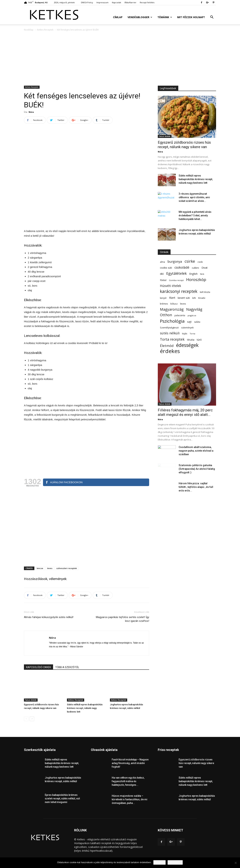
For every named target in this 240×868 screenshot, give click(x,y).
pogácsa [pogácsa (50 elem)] (192, 315)
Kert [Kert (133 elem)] (172, 298)
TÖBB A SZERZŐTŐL (67, 667)
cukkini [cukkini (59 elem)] (195, 268)
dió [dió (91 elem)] (162, 274)
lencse (40, 568)
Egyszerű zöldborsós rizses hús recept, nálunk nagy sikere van (184, 145)
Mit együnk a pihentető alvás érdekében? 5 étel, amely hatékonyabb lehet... (195, 215)
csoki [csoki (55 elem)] (200, 262)
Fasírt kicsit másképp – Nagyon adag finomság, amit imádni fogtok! (130, 763)
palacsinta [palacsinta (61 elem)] (180, 315)
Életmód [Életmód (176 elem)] (167, 346)
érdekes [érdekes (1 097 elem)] (170, 351)
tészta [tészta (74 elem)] (191, 340)
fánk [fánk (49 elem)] (202, 274)
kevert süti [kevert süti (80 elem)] (184, 298)
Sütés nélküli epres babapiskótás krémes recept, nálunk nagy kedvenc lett (85, 708)
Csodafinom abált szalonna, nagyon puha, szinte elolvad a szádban (196, 451)
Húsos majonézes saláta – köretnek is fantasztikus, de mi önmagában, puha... (130, 799)
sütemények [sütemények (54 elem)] (187, 328)
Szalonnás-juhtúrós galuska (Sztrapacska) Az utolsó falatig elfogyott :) (197, 469)
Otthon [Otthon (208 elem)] (166, 315)
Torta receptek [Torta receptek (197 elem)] (172, 339)
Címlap (118, 17)
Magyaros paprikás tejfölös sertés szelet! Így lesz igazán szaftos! (123, 619)
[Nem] (236, 863)
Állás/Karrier (130, 2)
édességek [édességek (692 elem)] (187, 345)
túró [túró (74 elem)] (199, 340)
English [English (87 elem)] (193, 274)
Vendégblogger (140, 17)
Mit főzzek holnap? (191, 17)
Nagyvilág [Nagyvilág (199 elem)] (194, 309)
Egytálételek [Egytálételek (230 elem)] (176, 273)
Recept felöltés (147, 2)
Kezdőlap (29, 30)
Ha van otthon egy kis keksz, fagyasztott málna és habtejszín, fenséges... (128, 781)
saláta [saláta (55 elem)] (197, 322)
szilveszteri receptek (67, 568)
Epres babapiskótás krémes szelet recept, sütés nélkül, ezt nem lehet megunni (62, 799)
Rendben (159, 862)
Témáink (165, 17)
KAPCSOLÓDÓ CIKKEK (39, 667)
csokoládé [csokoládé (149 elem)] (182, 267)
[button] (212, 18)
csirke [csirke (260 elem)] (190, 261)
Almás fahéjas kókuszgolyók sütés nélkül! (49, 617)
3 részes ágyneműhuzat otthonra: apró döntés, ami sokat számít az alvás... (194, 197)
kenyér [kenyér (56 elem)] (163, 298)
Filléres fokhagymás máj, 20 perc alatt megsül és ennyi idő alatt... (185, 412)
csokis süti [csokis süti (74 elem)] (166, 268)
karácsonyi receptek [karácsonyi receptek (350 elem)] (179, 291)
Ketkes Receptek (45, 30)
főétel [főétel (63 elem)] (163, 280)
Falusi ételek (31, 700)
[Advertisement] (120, 59)
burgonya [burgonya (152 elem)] (175, 262)
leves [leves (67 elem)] (183, 304)
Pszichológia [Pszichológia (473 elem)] (172, 321)
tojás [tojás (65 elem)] (185, 333)
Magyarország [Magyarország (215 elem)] (172, 309)
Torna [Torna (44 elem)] (193, 334)
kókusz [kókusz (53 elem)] (174, 304)
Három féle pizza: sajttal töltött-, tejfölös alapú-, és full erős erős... (196, 487)
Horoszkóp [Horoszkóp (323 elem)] (196, 279)
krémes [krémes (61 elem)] (164, 304)
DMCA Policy (87, 2)
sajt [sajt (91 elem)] (189, 322)
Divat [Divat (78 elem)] (205, 268)
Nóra (31, 112)
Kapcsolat (116, 2)
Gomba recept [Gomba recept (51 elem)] (176, 280)
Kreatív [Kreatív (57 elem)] (202, 298)
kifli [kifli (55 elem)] (194, 298)
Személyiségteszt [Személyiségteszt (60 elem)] (169, 328)
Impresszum (102, 2)
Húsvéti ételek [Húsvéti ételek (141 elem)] (170, 286)
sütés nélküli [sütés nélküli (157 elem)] (170, 333)
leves (50, 568)
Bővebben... (175, 862)
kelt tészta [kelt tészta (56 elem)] (205, 292)
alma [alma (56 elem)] (162, 262)
